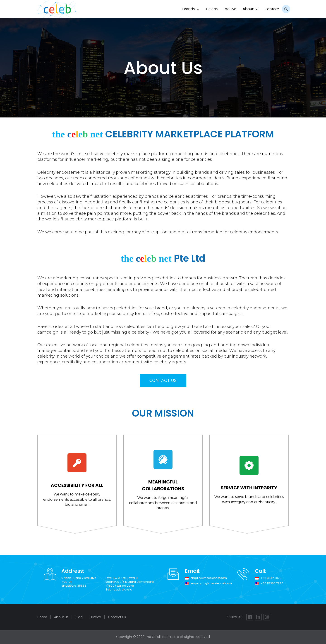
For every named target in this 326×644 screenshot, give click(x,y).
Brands (188, 9)
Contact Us (117, 617)
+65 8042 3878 (271, 578)
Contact (272, 9)
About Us (61, 617)
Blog (79, 617)
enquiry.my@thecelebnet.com (211, 583)
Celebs (212, 9)
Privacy (96, 617)
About (248, 9)
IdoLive (230, 9)
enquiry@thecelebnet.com (209, 578)
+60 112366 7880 (272, 583)
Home (42, 617)
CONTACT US (163, 380)
